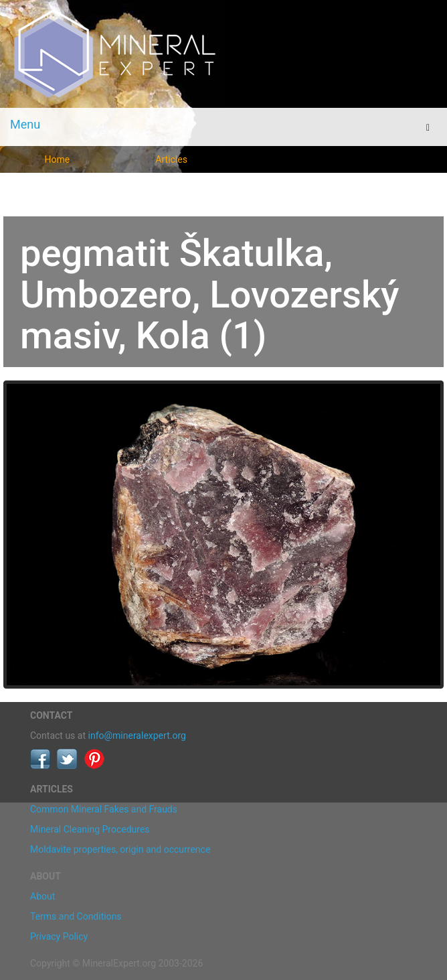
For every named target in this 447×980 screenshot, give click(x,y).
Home (58, 159)
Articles (171, 159)
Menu (25, 124)
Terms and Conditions (76, 916)
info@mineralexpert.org (137, 736)
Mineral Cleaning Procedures (90, 829)
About (42, 896)
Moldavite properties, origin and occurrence (120, 849)
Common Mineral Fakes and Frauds (104, 809)
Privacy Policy (59, 936)
